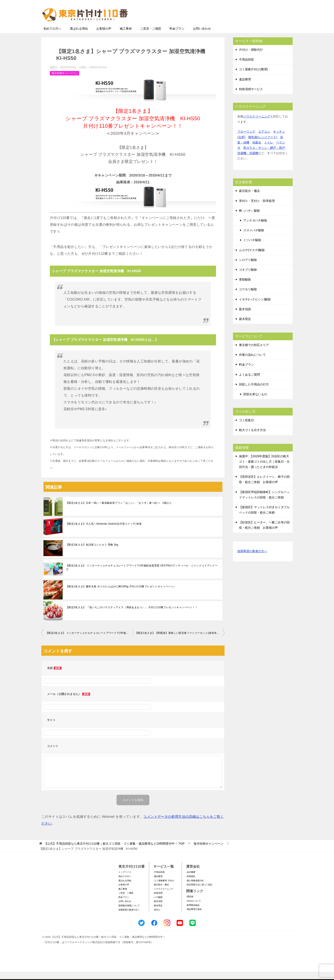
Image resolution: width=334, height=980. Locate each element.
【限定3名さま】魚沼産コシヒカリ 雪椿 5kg (92, 553)
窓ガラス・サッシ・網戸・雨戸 (264, 156)
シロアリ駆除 (248, 268)
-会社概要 (191, 880)
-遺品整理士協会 (194, 917)
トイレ (269, 151)
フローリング (246, 140)
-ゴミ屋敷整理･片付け (164, 889)
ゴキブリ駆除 (248, 278)
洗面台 (257, 151)
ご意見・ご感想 (151, 37)
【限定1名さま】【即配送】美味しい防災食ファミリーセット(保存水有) (178, 641)
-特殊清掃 (158, 901)
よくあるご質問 (249, 383)
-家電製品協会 (193, 913)
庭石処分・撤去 (249, 199)
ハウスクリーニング (257, 125)
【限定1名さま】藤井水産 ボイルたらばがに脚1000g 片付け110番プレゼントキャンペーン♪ (120, 595)
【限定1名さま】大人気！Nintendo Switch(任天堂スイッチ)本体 (104, 532)
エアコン (264, 140)
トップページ (125, 880)
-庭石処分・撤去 (161, 893)
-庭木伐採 (158, 910)
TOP (114, 852)
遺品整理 (245, 88)
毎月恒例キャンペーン (65, 81)
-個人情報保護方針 (195, 889)
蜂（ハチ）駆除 (249, 219)
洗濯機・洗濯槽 (248, 161)
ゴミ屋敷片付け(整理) (253, 78)
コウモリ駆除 (248, 298)
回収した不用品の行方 (254, 393)
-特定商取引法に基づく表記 (199, 893)
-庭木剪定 (158, 914)
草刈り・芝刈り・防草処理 (257, 209)
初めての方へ (52, 37)
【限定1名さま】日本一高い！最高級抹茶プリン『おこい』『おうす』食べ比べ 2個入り (119, 511)
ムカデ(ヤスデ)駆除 (252, 258)
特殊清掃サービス (251, 97)
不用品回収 (246, 68)
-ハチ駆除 (158, 905)
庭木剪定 (245, 327)
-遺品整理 (158, 885)
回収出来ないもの (255, 402)
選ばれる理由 (79, 37)
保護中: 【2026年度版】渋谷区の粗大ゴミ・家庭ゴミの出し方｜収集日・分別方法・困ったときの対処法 (264, 470)
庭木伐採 (245, 317)
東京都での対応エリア (254, 353)
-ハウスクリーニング (163, 897)
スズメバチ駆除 (254, 239)
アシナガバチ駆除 (255, 229)
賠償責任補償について (129, 914)
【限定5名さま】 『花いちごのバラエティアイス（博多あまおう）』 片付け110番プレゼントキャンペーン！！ (132, 616)
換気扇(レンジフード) (263, 145)
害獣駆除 (245, 288)
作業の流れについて (252, 363)
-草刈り (157, 918)
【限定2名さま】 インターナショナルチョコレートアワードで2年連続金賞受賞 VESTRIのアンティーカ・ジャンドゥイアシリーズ (142, 576)
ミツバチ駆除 (252, 248)
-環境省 (190, 905)
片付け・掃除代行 (251, 58)
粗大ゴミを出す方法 (252, 438)
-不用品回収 (159, 880)
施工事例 (126, 37)
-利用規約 (191, 885)
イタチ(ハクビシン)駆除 (255, 308)
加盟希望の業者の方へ (252, 560)
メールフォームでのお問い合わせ (253, 25)
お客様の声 (104, 37)
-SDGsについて (194, 909)
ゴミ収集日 (246, 428)
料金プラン (177, 37)
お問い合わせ (202, 37)
